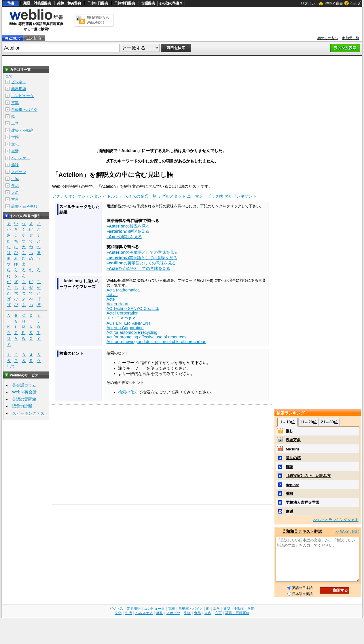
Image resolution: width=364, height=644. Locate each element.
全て (9, 76)
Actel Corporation (123, 313)
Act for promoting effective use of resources (146, 337)
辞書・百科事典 (24, 206)
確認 (289, 467)
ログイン (308, 3)
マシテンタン (90, 196)
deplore (292, 485)
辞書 (11, 3)
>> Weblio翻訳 (347, 532)
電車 (15, 103)
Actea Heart (117, 304)
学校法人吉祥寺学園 (303, 502)
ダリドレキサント (240, 196)
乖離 (289, 494)
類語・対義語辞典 (37, 3)
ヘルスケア (21, 158)
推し (289, 431)
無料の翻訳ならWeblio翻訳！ (98, 20)
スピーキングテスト (30, 413)
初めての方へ (328, 38)
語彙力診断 (22, 406)
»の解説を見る (128, 226)
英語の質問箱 (24, 399)
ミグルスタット (172, 196)
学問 (15, 137)
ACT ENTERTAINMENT (129, 323)
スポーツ (19, 172)
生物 (15, 179)
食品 (15, 186)
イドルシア (113, 196)
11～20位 (308, 422)
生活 (15, 151)
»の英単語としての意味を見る (142, 252)
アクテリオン (64, 196)
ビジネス (19, 82)
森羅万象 (293, 440)
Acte (111, 299)
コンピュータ (22, 96)
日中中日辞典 (98, 3)
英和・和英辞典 (69, 3)
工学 (15, 123)
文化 (15, 144)
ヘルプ (356, 3)
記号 (11, 366)
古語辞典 (148, 3)
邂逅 (289, 511)
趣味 (15, 165)
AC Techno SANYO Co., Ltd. (133, 308)
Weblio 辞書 (334, 3)
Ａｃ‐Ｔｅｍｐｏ (121, 318)
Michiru (292, 449)
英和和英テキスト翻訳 (302, 531)
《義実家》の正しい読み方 (308, 476)
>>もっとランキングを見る (335, 520)
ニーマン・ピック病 (205, 196)
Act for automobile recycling (132, 332)
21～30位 (329, 422)
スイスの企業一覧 (140, 196)
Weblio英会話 (24, 392)
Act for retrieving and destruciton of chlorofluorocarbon (156, 342)
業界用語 (19, 89)
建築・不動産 (22, 130)
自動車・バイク (24, 110)
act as (112, 295)
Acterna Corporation (125, 328)
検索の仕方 (128, 392)
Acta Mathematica (123, 290)
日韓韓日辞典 (125, 3)
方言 (15, 199)
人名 (15, 193)
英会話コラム (24, 385)
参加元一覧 (351, 38)
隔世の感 (293, 458)
